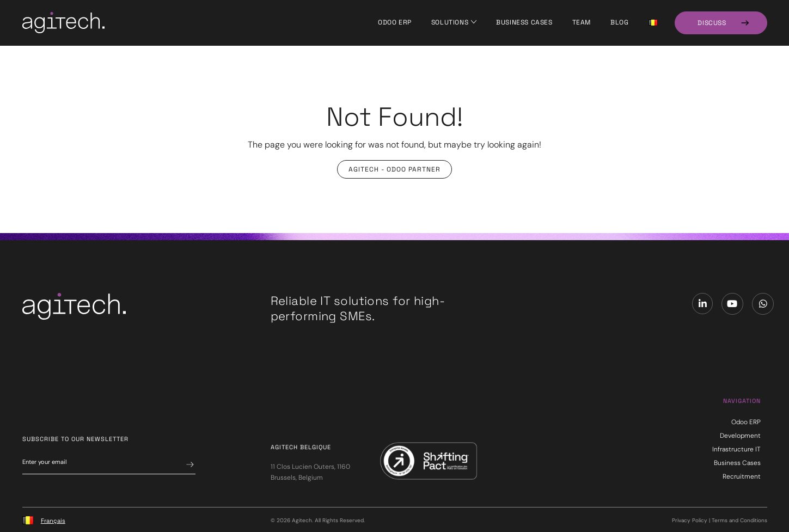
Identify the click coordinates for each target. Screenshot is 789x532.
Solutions (450, 22)
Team (582, 22)
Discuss (712, 23)
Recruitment (742, 476)
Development (740, 436)
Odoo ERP (395, 22)
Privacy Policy (690, 520)
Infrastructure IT (736, 449)
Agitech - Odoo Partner (394, 169)
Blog (619, 22)
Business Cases (524, 22)
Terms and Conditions (739, 520)
